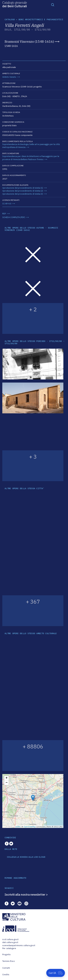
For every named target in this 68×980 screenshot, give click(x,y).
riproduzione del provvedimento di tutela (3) (23, 194)
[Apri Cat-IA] (56, 973)
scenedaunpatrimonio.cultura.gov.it (19, 945)
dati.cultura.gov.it (10, 942)
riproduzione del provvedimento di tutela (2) (23, 191)
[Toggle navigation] (53, 5)
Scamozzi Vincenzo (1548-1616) (29, 41)
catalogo (10, 19)
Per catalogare (9, 948)
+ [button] (7, 778)
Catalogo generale (15, 4)
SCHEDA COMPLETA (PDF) (14, 217)
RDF (4, 214)
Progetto (6, 955)
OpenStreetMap (30, 827)
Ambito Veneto (9, 77)
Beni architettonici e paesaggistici (41, 19)
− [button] (7, 783)
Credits (6, 975)
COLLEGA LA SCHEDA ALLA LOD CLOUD (26, 857)
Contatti (6, 968)
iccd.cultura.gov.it (10, 939)
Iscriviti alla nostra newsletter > (26, 894)
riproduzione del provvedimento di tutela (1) (23, 188)
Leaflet (18, 827)
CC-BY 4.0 (7, 204)
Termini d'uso (9, 961)
